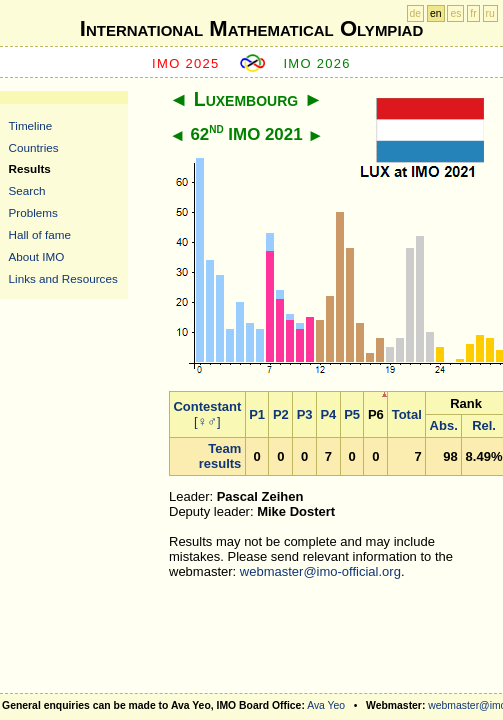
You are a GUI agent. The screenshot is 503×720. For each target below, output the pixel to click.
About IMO (37, 256)
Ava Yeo (326, 705)
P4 (328, 414)
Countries (34, 147)
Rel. (484, 425)
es (455, 13)
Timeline (31, 125)
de (416, 13)
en (436, 13)
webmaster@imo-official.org (320, 571)
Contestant (207, 406)
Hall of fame (40, 234)
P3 (305, 414)
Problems (33, 212)
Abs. (444, 425)
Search (27, 190)
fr (473, 13)
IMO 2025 (186, 63)
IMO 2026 (317, 63)
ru (490, 13)
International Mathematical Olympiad (251, 28)
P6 (376, 414)
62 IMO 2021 (246, 134)
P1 (257, 414)
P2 (281, 414)
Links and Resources (63, 278)
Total (407, 414)
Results (30, 168)
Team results (220, 456)
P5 (352, 414)
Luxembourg (246, 99)
